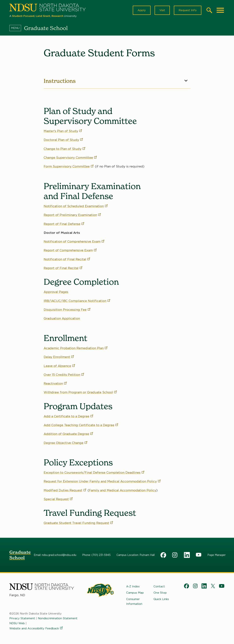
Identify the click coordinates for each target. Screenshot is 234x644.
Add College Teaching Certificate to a (81, 425)
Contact (159, 586)
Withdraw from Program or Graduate (81, 392)
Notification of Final (67, 259)
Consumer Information (134, 601)
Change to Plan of (65, 149)
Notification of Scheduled (76, 206)
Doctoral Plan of (64, 140)
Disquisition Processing (67, 310)
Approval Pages (56, 292)
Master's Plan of (63, 131)
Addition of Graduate (69, 434)
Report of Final (64, 224)
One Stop (160, 593)
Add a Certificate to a (69, 416)
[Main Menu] (220, 10)
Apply (142, 10)
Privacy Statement (22, 618)
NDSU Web (17, 623)
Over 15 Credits (64, 375)
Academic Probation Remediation (76, 348)
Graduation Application (62, 318)
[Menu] (17, 28)
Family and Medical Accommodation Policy (123, 490)
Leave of (60, 366)
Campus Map (135, 593)
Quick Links (161, 599)
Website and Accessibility (36, 628)
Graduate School (20, 555)
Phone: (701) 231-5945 (96, 555)
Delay (59, 357)
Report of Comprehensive (70, 250)
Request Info (188, 10)
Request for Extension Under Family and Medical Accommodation (102, 481)
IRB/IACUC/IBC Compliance (77, 301)
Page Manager (216, 555)
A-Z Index (133, 586)
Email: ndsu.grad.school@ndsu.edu (55, 555)
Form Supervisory (69, 167)
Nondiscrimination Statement (58, 618)
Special (58, 499)
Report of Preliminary (73, 215)
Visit (162, 10)
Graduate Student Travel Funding (79, 523)
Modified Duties (65, 490)
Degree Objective (66, 443)
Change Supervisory (71, 158)
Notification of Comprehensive (74, 241)
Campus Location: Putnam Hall (136, 555)
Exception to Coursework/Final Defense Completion (94, 473)
